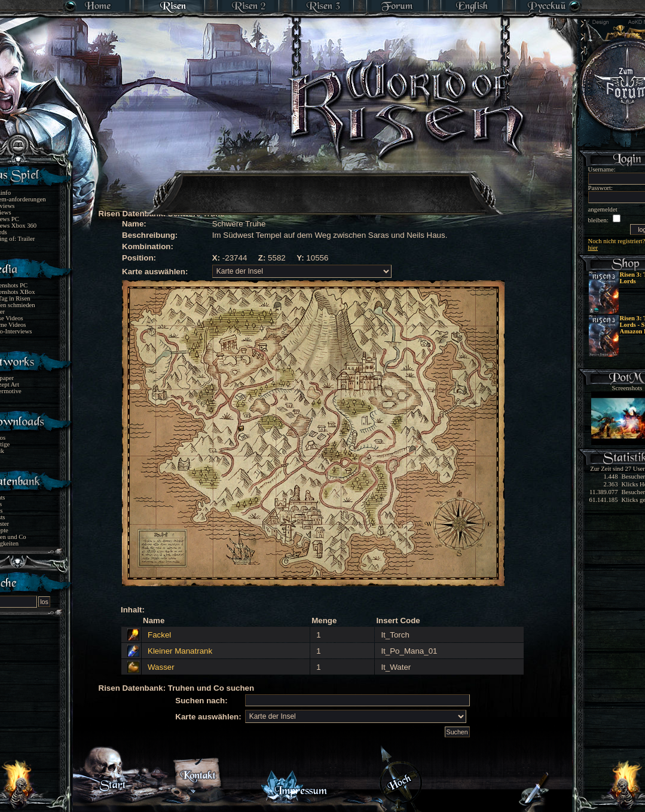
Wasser (161, 667)
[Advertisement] (323, 185)
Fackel (159, 635)
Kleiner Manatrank (180, 651)
